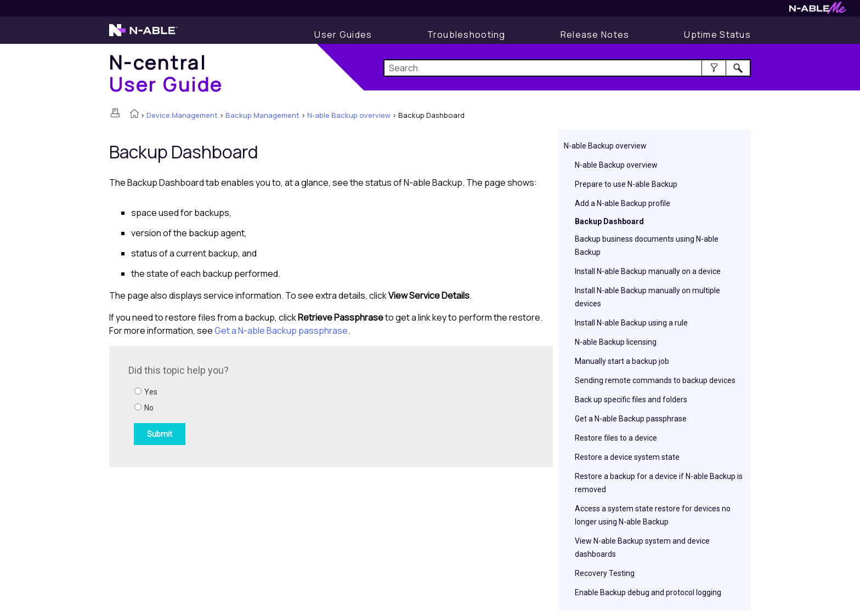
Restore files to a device (616, 438)
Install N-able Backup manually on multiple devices (647, 297)
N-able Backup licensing (616, 342)
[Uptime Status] (717, 35)
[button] (714, 68)
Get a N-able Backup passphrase (631, 419)
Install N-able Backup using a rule (631, 323)
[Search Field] (567, 68)
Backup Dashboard (609, 221)
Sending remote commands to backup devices (655, 380)
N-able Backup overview (349, 115)
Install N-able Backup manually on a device (648, 271)
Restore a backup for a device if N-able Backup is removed (659, 483)
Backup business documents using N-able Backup (647, 246)
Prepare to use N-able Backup (626, 184)
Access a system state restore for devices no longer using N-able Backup (653, 515)
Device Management (182, 115)
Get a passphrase (281, 330)
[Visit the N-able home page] (143, 35)
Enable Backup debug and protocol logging (648, 592)
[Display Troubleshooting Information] (466, 35)
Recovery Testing (605, 573)
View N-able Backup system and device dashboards (642, 547)
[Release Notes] (595, 35)
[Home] (166, 73)
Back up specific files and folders (631, 400)
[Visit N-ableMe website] (818, 11)
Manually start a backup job (622, 361)
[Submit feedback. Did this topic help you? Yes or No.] (276, 405)
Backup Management (262, 115)
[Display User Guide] (343, 35)
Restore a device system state (627, 457)
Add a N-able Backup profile (623, 203)
